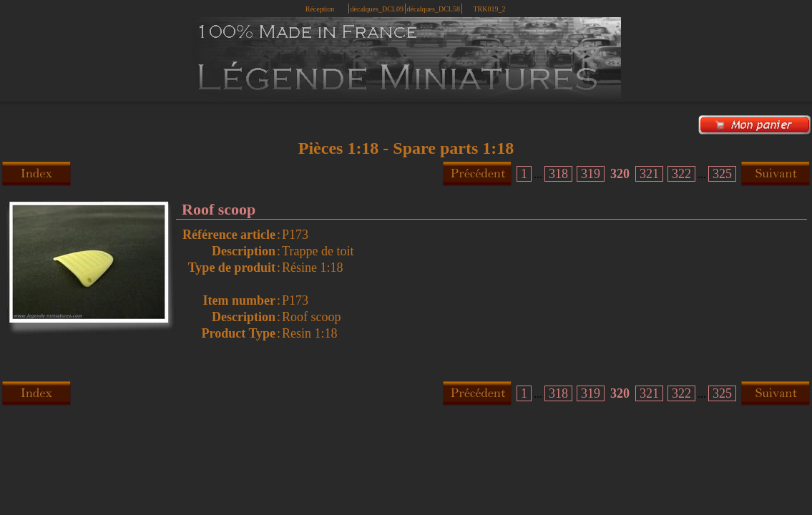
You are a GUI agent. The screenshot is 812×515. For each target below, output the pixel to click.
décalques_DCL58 (434, 9)
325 (722, 174)
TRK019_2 (490, 9)
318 (558, 174)
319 (591, 174)
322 (681, 174)
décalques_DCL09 (377, 9)
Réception (320, 9)
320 (620, 174)
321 (649, 174)
